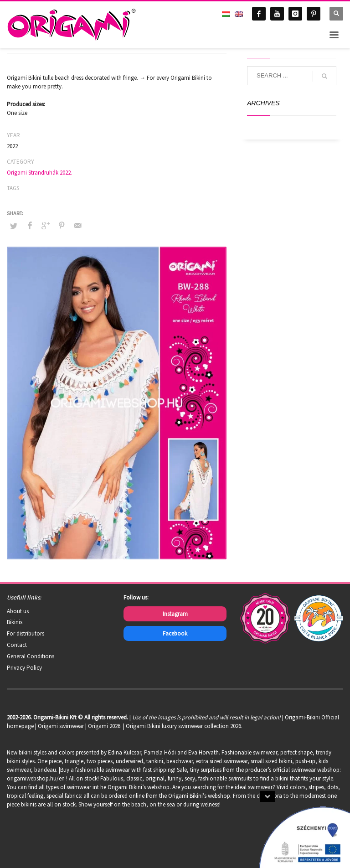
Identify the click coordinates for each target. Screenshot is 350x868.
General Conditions (31, 656)
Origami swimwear (61, 726)
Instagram (175, 614)
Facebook (175, 633)
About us (18, 611)
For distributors (26, 633)
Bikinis (15, 622)
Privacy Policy (24, 668)
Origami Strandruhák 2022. (39, 173)
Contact (17, 645)
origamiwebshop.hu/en (36, 778)
